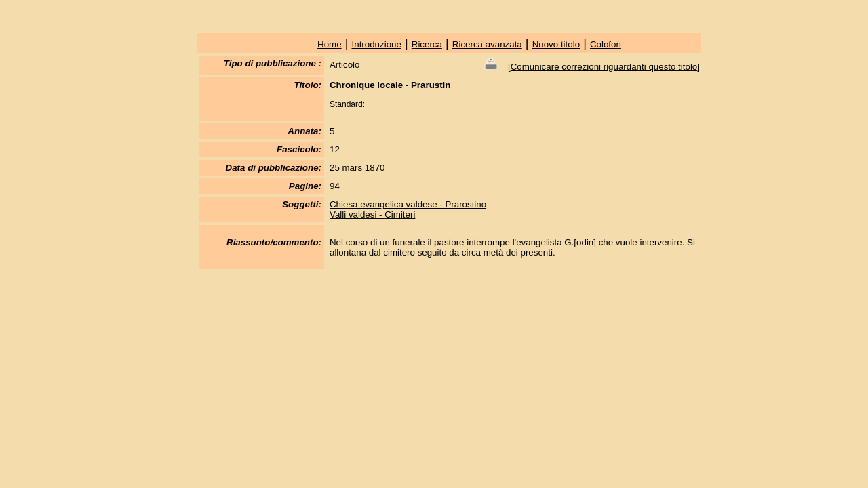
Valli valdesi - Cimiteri (372, 215)
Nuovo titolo (556, 44)
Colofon (606, 44)
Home (330, 44)
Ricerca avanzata (487, 44)
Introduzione (377, 44)
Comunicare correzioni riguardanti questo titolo (604, 67)
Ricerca (427, 44)
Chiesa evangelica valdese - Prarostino (408, 204)
